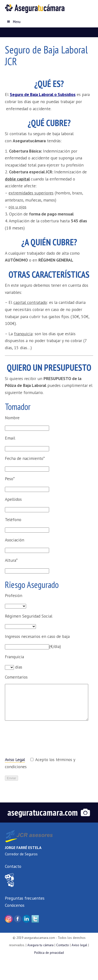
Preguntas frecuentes (25, 898)
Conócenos (15, 905)
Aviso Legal (15, 759)
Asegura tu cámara (40, 945)
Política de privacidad (49, 953)
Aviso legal (79, 945)
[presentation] (42, 741)
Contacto (13, 866)
